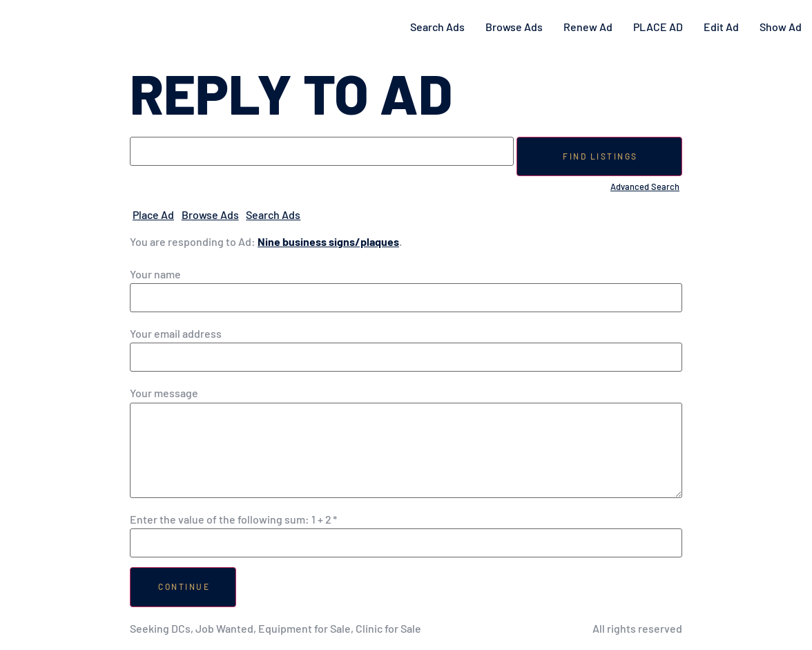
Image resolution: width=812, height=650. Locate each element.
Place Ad (153, 214)
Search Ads (437, 27)
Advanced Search (645, 187)
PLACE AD (658, 27)
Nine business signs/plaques (328, 241)
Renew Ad (588, 27)
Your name (155, 274)
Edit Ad (721, 27)
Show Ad (781, 27)
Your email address (176, 334)
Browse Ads (514, 27)
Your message (164, 393)
